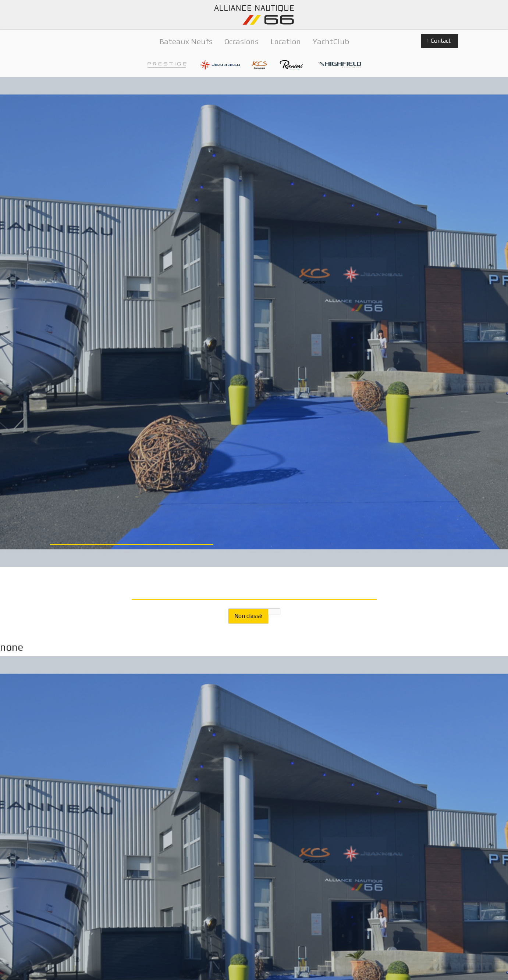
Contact (438, 41)
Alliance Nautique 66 (254, 15)
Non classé (248, 616)
